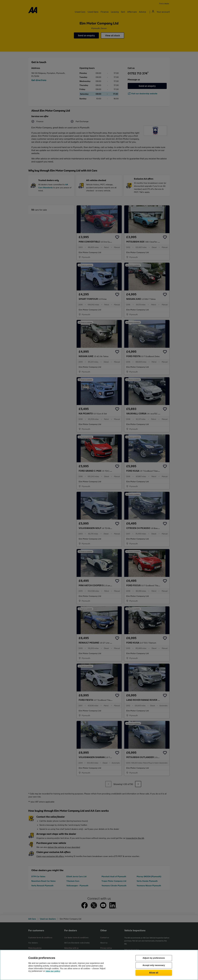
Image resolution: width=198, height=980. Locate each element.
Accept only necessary (154, 965)
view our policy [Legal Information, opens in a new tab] (53, 971)
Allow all (154, 973)
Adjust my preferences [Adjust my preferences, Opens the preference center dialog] (154, 958)
